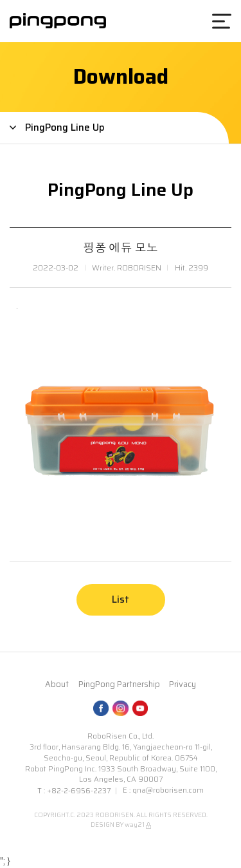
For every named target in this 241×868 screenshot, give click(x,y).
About (57, 684)
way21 (135, 825)
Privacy (183, 684)
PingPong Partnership (119, 684)
